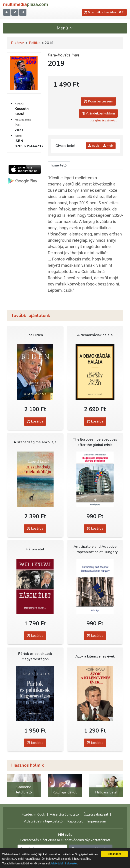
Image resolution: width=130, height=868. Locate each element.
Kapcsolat (75, 821)
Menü (65, 28)
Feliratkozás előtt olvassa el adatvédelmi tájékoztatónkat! (65, 840)
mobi (108, 146)
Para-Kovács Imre (64, 55)
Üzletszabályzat (96, 814)
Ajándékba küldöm (98, 113)
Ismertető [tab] (59, 165)
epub (94, 146)
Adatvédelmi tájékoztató (43, 821)
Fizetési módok (33, 814)
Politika (35, 43)
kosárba (35, 421)
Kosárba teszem (98, 101)
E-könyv (17, 43)
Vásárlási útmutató (64, 814)
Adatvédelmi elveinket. (64, 863)
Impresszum (97, 821)
